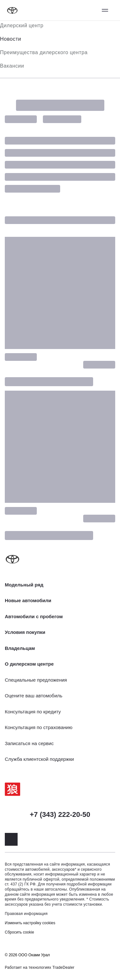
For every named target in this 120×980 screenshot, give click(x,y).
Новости (11, 39)
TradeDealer (64, 968)
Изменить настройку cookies (30, 923)
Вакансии (12, 66)
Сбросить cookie (19, 932)
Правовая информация (26, 914)
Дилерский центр (22, 25)
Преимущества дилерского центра (44, 52)
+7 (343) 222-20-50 (60, 814)
